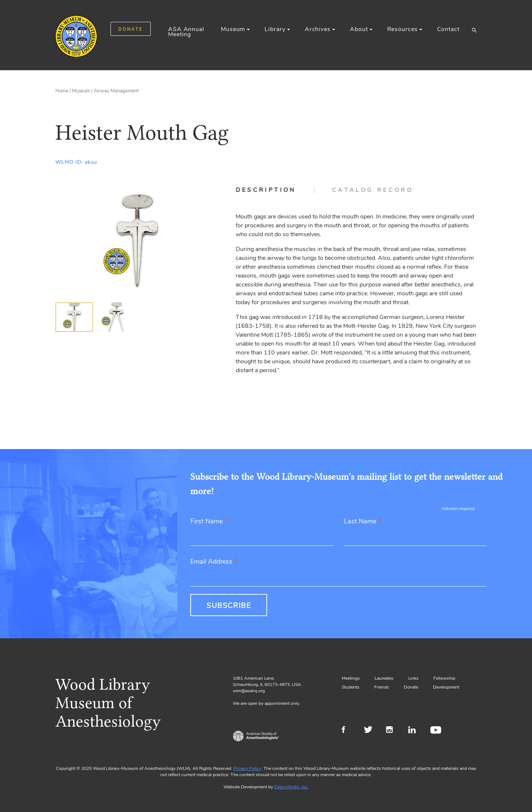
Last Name (363, 522)
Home (62, 91)
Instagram (393, 731)
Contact (448, 29)
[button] (474, 30)
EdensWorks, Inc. (291, 787)
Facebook (348, 731)
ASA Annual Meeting (186, 32)
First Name (210, 522)
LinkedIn (415, 731)
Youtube (437, 731)
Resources (403, 29)
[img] (74, 317)
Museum (233, 29)
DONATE (131, 29)
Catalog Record (373, 190)
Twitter (370, 731)
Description (266, 190)
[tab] (275, 190)
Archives (318, 29)
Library (275, 29)
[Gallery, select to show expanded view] (137, 241)
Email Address (214, 562)
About (359, 29)
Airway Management (116, 91)
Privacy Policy (247, 768)
